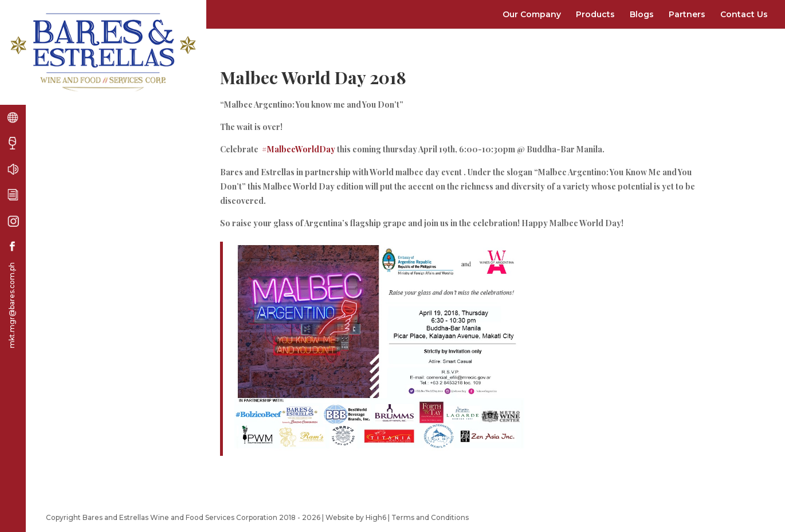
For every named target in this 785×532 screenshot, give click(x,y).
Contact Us (744, 14)
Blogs (642, 14)
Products (595, 14)
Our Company (532, 14)
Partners (687, 14)
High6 (376, 517)
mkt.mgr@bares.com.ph (12, 305)
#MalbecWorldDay (299, 149)
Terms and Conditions (430, 517)
